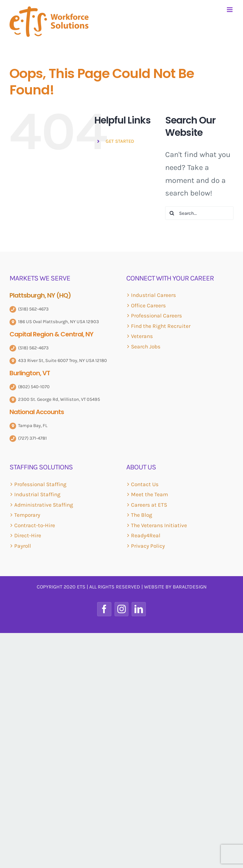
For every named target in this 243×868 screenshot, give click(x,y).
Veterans (142, 336)
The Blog (142, 515)
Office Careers (148, 305)
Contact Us (145, 484)
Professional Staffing (40, 484)
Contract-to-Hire (35, 525)
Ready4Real (146, 535)
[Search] (172, 213)
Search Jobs (146, 347)
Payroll (23, 546)
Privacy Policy (148, 546)
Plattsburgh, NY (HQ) (40, 295)
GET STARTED (120, 141)
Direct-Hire (28, 535)
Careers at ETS (149, 505)
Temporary (27, 515)
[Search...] (199, 213)
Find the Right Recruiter (161, 326)
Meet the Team (150, 494)
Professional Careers (156, 316)
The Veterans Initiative (159, 525)
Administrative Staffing (44, 505)
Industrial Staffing (37, 494)
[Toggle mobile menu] (230, 10)
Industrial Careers (153, 295)
